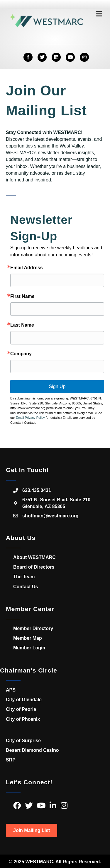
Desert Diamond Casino (32, 750)
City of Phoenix (23, 719)
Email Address (27, 268)
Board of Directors (34, 567)
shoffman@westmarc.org (50, 516)
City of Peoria (21, 709)
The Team (24, 577)
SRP (11, 760)
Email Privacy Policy (30, 418)
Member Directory (33, 628)
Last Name (22, 325)
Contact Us (26, 587)
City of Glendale (24, 700)
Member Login (29, 648)
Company (21, 354)
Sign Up (57, 386)
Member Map (28, 638)
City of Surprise (23, 741)
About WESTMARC (34, 557)
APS (11, 690)
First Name (22, 296)
